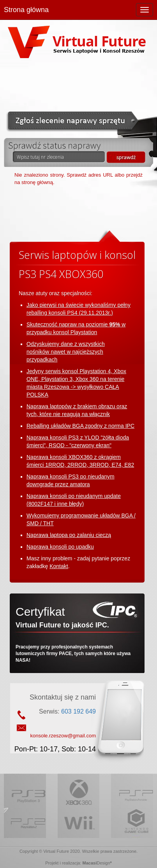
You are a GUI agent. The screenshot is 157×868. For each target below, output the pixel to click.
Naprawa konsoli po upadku (60, 547)
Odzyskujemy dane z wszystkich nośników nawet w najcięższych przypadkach (66, 352)
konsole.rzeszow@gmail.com (63, 736)
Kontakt (59, 566)
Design (103, 863)
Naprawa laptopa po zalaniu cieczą (69, 535)
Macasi (90, 863)
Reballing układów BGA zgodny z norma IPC (80, 426)
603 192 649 (78, 711)
